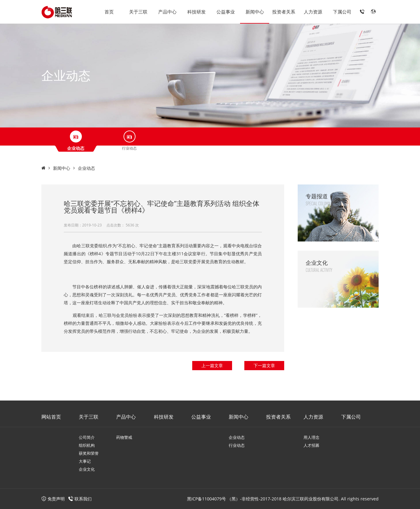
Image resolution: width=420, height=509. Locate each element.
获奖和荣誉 (89, 453)
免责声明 (53, 499)
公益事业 (226, 12)
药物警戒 (124, 437)
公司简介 (87, 437)
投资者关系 (284, 12)
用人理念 (311, 437)
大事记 (85, 461)
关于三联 (138, 12)
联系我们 (83, 499)
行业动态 (237, 445)
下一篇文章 (264, 365)
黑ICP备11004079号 (206, 499)
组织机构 (87, 445)
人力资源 (313, 12)
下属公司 (342, 12)
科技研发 (197, 12)
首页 (109, 12)
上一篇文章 (212, 365)
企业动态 (86, 168)
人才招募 (311, 445)
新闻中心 (255, 12)
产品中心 (167, 12)
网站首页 (51, 417)
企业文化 (87, 469)
